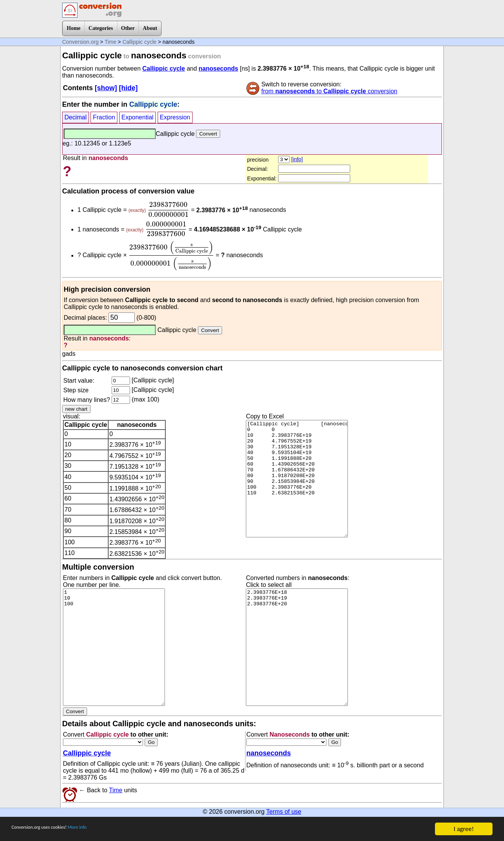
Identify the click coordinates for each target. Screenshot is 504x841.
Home (74, 28)
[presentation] (169, 210)
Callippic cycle (139, 42)
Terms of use (284, 812)
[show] (106, 88)
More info (102, 829)
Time (111, 42)
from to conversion (329, 91)
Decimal (76, 117)
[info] (297, 159)
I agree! (464, 829)
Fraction (104, 117)
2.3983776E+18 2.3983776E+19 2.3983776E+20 (297, 647)
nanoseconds (218, 69)
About (150, 28)
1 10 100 (114, 647)
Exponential (138, 117)
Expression (175, 117)
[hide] (128, 88)
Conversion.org (80, 42)
